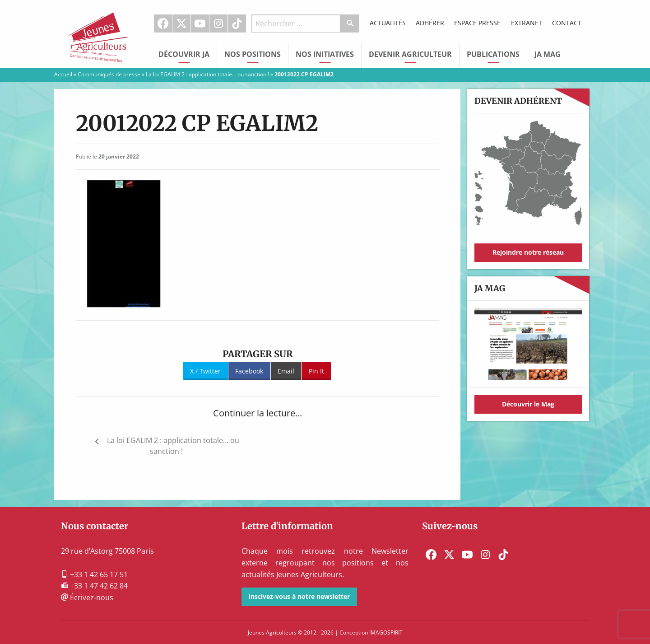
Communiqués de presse (109, 74)
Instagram (218, 23)
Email (286, 371)
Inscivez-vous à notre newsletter (299, 596)
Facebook (163, 23)
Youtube (200, 23)
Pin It (316, 371)
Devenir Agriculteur (410, 54)
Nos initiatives (325, 54)
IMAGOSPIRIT (386, 632)
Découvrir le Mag (528, 404)
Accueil (63, 74)
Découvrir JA (184, 54)
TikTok (237, 23)
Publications (493, 54)
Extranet (527, 23)
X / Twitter (205, 371)
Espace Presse (477, 23)
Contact (567, 23)
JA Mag (548, 54)
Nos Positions (253, 54)
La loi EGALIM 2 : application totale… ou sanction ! (207, 74)
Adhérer (430, 23)
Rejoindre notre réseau (528, 252)
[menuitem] (163, 23)
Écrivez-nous (87, 597)
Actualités (388, 23)
